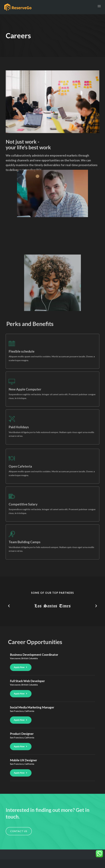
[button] (9, 606)
